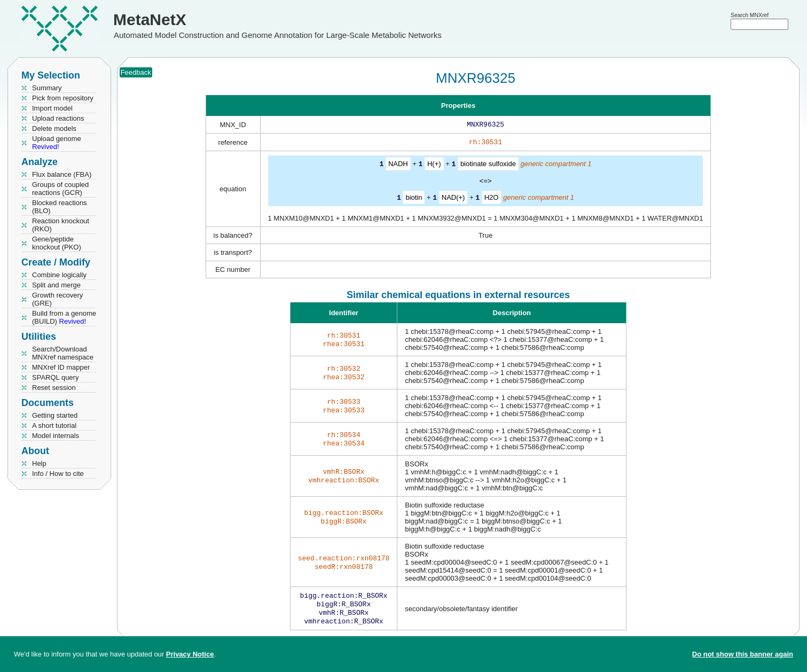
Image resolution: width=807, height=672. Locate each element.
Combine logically (59, 275)
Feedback (136, 72)
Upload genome (57, 143)
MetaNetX (150, 19)
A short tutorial (54, 425)
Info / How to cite (58, 474)
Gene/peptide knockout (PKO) (57, 243)
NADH (398, 166)
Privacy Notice (190, 654)
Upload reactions (58, 118)
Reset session (54, 388)
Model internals (56, 436)
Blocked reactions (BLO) (60, 207)
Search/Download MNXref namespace (63, 353)
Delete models (54, 128)
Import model (52, 108)
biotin (414, 199)
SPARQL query (55, 377)
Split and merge (56, 285)
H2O (492, 199)
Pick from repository (63, 98)
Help (39, 463)
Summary (47, 88)
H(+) (434, 166)
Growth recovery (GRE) (57, 299)
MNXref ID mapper (61, 367)
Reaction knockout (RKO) (61, 225)
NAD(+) (453, 199)
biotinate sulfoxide (488, 166)
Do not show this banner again (743, 654)
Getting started (55, 415)
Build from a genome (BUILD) (64, 317)
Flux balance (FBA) (62, 174)
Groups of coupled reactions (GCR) (60, 189)
